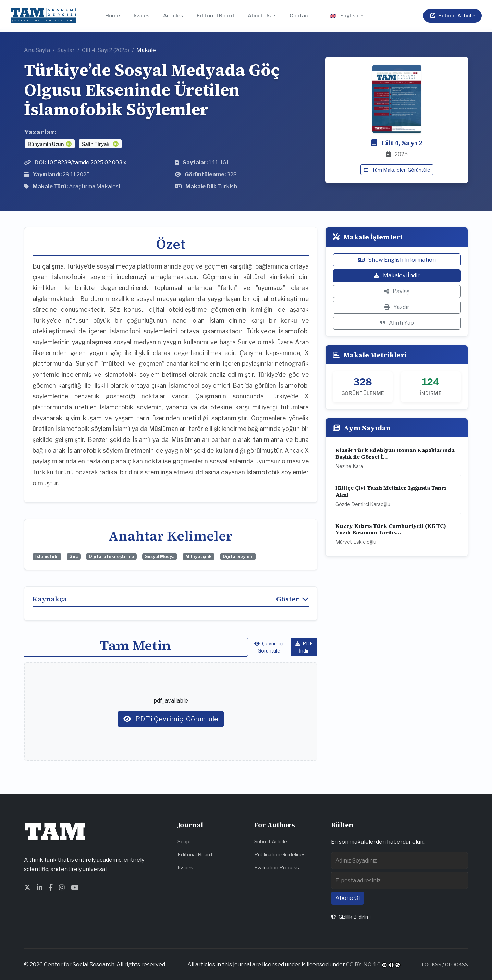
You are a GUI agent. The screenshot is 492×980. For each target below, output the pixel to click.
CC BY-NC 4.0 (363, 964)
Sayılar (66, 50)
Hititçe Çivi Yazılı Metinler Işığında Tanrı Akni (391, 491)
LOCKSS (432, 964)
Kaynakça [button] (171, 599)
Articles (173, 16)
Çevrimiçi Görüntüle (269, 647)
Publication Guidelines (280, 854)
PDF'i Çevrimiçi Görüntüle (171, 719)
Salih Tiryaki (97, 144)
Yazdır (397, 307)
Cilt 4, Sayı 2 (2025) (106, 50)
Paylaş (397, 291)
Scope (185, 841)
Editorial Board (215, 16)
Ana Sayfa (37, 50)
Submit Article (271, 841)
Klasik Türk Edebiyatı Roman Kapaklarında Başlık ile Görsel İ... (395, 453)
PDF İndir (304, 647)
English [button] (345, 16)
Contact (300, 16)
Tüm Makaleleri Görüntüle (397, 170)
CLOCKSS (457, 964)
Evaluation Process (277, 867)
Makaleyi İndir (397, 276)
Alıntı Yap (397, 323)
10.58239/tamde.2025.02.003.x (87, 163)
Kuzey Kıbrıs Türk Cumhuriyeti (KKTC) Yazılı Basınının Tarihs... (391, 529)
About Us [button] (260, 16)
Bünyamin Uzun (46, 144)
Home (113, 16)
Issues (142, 16)
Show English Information (397, 260)
